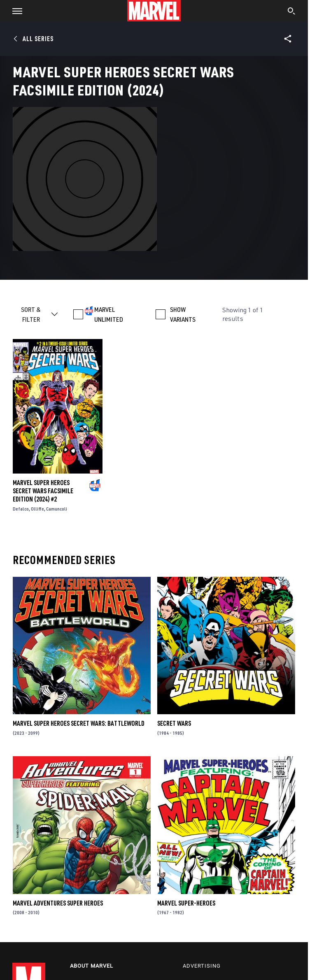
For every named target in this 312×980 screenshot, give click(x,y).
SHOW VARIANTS (183, 314)
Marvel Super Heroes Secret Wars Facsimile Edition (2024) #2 (43, 491)
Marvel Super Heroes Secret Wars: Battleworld (79, 723)
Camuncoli (57, 509)
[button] (14, 11)
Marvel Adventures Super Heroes (58, 903)
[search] (292, 12)
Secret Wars (174, 723)
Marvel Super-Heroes (186, 903)
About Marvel (92, 966)
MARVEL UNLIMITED (109, 314)
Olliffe (37, 509)
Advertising (202, 966)
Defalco (21, 509)
